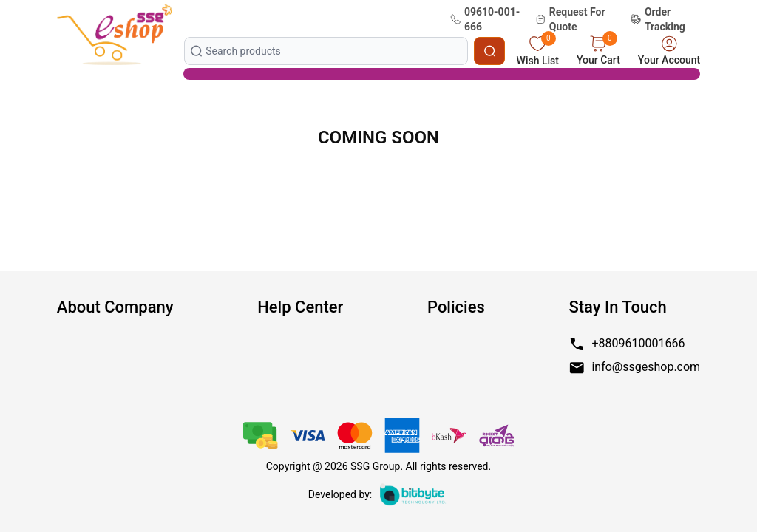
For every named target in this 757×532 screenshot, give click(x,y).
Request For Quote (570, 19)
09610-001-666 (485, 19)
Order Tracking (658, 19)
